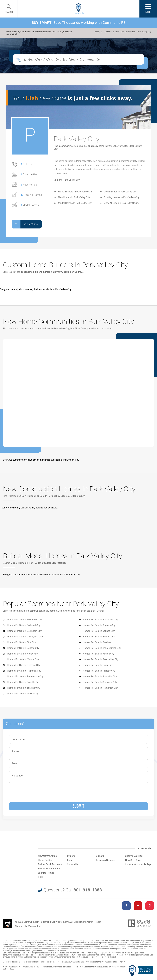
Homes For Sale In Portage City (99, 672)
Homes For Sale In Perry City (98, 667)
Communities (29, 176)
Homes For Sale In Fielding (97, 644)
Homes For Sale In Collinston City (24, 632)
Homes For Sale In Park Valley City (101, 661)
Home (93, 32)
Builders (26, 166)
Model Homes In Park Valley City (75, 204)
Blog (69, 862)
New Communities (47, 857)
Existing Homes (31, 196)
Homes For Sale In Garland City (23, 649)
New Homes (29, 186)
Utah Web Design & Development (8, 925)
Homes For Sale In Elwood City (99, 638)
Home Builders (46, 862)
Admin (90, 923)
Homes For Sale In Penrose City (24, 667)
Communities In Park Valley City (120, 193)
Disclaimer (79, 923)
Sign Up (100, 857)
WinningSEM (34, 928)
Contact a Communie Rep (138, 866)
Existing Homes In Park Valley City (122, 199)
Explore (71, 857)
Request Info (25, 226)
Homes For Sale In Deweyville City (25, 638)
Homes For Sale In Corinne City (99, 632)
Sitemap (45, 923)
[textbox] (85, 61)
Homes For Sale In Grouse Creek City (102, 649)
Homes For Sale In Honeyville (23, 655)
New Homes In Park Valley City (74, 199)
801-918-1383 (88, 891)
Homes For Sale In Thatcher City (24, 689)
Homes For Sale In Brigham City (99, 627)
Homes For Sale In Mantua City (23, 661)
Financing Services (106, 862)
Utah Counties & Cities (108, 32)
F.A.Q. (41, 879)
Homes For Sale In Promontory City (25, 678)
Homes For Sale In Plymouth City (24, 672)
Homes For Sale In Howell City (99, 655)
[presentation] (33, 793)
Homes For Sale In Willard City (23, 695)
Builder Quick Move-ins (50, 866)
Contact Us (73, 866)
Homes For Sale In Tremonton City (100, 689)
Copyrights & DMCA (62, 923)
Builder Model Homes (49, 870)
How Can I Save (133, 862)
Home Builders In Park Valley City (75, 193)
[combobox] (78, 61)
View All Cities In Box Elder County (122, 204)
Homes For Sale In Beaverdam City (101, 621)
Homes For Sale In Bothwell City (24, 627)
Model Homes (30, 207)
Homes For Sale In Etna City (22, 644)
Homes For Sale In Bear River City (25, 621)
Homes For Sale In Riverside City (100, 678)
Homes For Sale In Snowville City (100, 684)
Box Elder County (127, 32)
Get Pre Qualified (134, 857)
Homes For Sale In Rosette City (23, 684)
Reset (98, 923)
